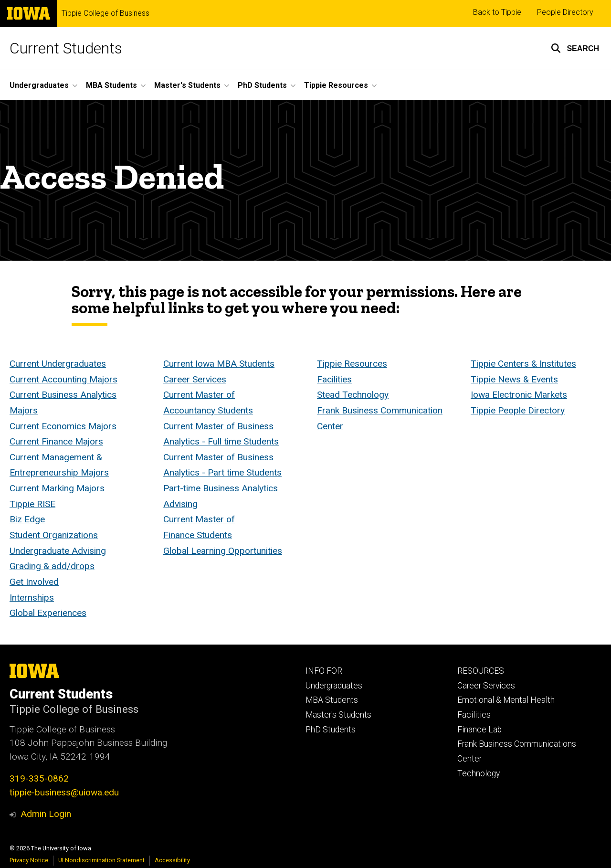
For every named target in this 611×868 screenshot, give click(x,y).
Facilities (334, 379)
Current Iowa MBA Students (219, 364)
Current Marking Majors (57, 488)
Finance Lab (479, 730)
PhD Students (331, 730)
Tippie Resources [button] (336, 85)
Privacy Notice (29, 860)
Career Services (195, 379)
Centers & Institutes (537, 364)
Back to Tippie (497, 12)
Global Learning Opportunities (223, 551)
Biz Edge (27, 520)
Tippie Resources (352, 364)
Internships (32, 598)
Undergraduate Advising (58, 551)
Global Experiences (48, 613)
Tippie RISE (32, 504)
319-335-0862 (39, 778)
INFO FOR (324, 671)
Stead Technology (353, 395)
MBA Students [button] (111, 85)
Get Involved (34, 582)
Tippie (484, 364)
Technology (479, 773)
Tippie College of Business (105, 13)
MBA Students (332, 700)
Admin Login (46, 814)
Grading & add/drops (52, 566)
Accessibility (172, 860)
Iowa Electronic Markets (519, 395)
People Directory (565, 12)
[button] (575, 48)
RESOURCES (481, 671)
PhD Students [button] (262, 85)
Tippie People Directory (518, 410)
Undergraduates (334, 686)
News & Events (528, 379)
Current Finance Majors (56, 442)
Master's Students (338, 715)
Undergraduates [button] (39, 85)
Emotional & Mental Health (506, 700)
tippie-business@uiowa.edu (64, 792)
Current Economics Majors (63, 426)
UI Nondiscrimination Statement (101, 860)
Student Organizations (54, 535)
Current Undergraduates (58, 364)
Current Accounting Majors (63, 379)
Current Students (66, 48)
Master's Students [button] (187, 85)
